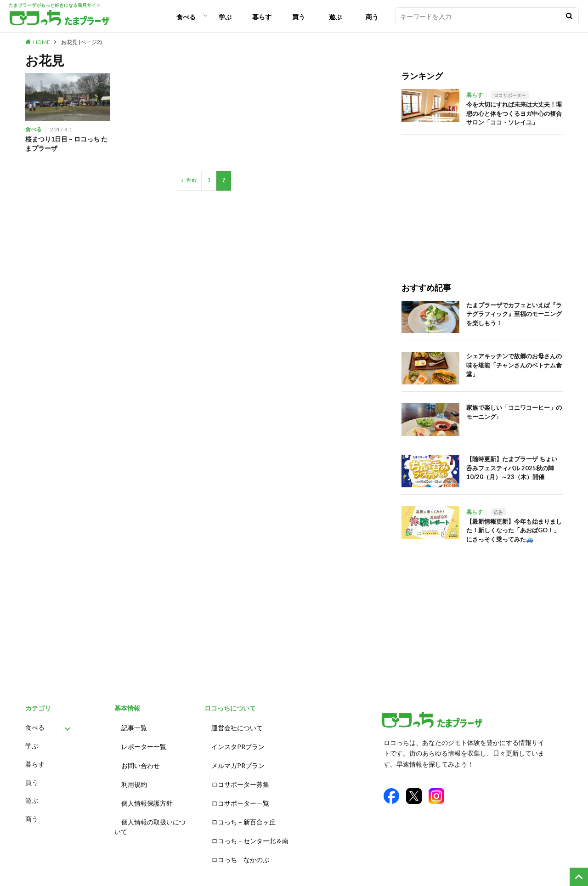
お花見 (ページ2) (82, 42)
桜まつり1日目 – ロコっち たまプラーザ (65, 144)
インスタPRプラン (238, 744)
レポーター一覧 (144, 744)
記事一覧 (134, 727)
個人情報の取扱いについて (150, 817)
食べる (186, 17)
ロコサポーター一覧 (240, 795)
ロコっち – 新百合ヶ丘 (243, 812)
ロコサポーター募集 (240, 778)
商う (372, 17)
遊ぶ (335, 17)
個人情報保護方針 (147, 795)
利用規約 (134, 778)
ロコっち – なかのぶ (240, 846)
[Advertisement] (482, 199)
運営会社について (237, 727)
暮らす (262, 17)
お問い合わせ (141, 761)
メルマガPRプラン (238, 761)
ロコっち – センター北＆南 (250, 829)
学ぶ (225, 17)
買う (299, 17)
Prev (192, 182)
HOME (42, 42)
